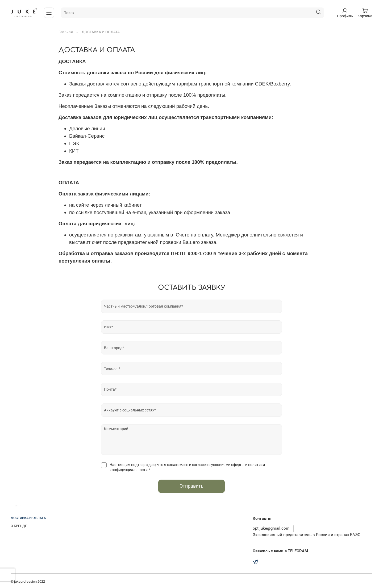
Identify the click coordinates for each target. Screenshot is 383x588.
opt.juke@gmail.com (271, 528)
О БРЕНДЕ (19, 526)
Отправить (191, 486)
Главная (66, 32)
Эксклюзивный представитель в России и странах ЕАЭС (307, 535)
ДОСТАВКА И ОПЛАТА (28, 518)
